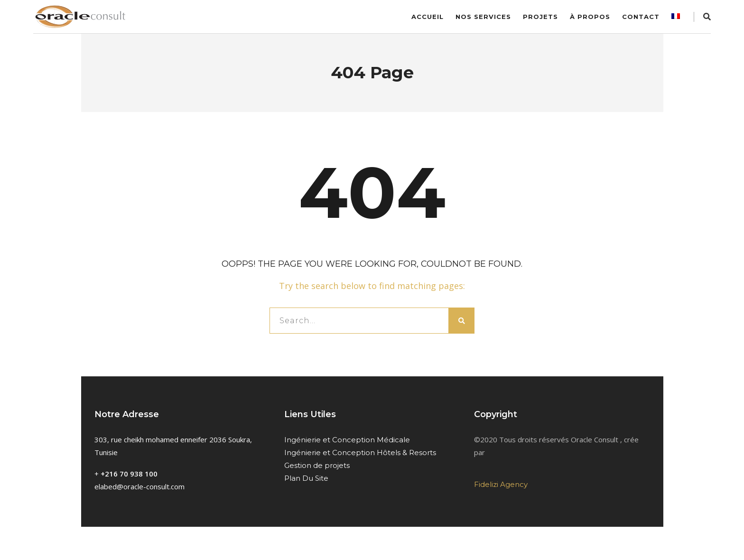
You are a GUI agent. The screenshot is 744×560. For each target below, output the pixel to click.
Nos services (483, 17)
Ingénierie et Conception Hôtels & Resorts (360, 453)
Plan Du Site (306, 478)
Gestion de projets (317, 465)
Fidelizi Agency (501, 484)
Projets (540, 17)
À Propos (590, 17)
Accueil (428, 17)
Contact (641, 17)
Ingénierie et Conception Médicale (347, 440)
